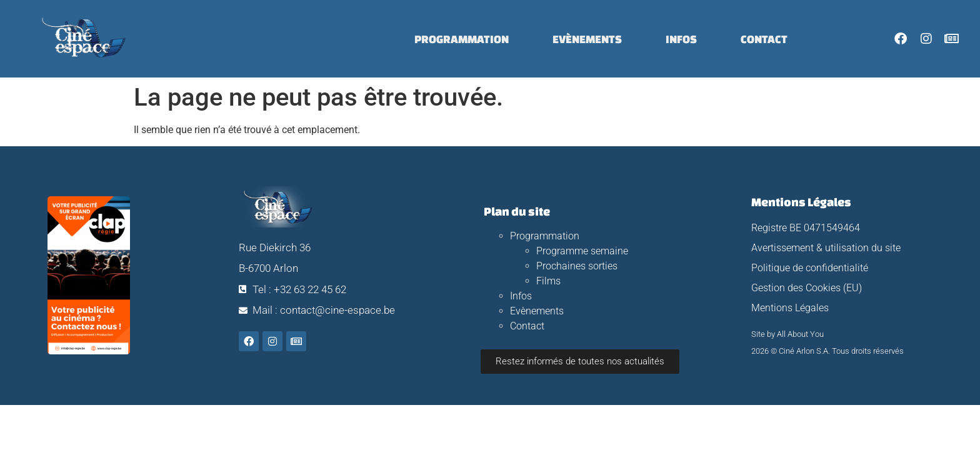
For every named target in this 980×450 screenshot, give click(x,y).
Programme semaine (582, 251)
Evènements (587, 39)
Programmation (462, 39)
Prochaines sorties (577, 266)
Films (548, 281)
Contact (764, 39)
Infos (681, 39)
